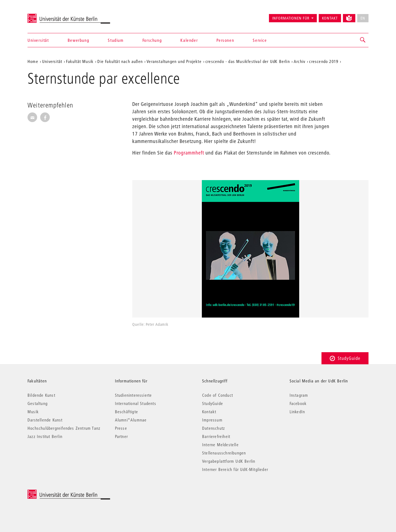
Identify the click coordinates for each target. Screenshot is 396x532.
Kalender (189, 40)
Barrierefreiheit (216, 436)
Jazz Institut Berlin (45, 436)
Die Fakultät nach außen (120, 61)
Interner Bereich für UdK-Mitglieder (235, 469)
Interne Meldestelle (220, 445)
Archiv (299, 61)
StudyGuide (345, 358)
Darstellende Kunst (45, 420)
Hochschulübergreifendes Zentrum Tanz (64, 428)
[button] (363, 40)
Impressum (212, 420)
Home (33, 61)
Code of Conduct (218, 395)
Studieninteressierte (134, 395)
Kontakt (330, 18)
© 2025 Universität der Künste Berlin (56, 493)
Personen (225, 40)
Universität (38, 40)
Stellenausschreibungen (224, 453)
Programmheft (189, 153)
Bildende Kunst (41, 395)
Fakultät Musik (80, 61)
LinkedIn (297, 412)
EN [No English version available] (363, 18)
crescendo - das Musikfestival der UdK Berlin (248, 61)
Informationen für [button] (291, 18)
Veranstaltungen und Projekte (174, 61)
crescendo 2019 (324, 61)
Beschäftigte (127, 412)
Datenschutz (214, 428)
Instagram (299, 395)
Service (260, 40)
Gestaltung (38, 403)
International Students (136, 403)
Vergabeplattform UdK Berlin (229, 461)
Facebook (298, 403)
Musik (33, 412)
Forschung (152, 40)
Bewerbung (78, 40)
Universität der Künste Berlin (49, 16)
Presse (121, 428)
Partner (121, 436)
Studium (116, 40)
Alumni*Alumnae (131, 420)
